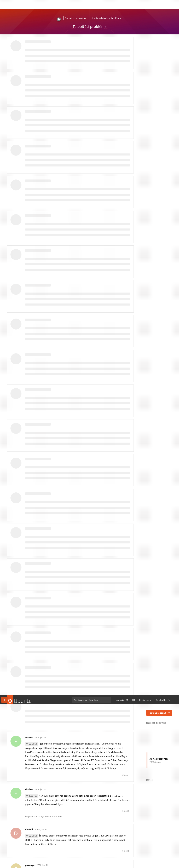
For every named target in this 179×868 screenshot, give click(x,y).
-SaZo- (33, 176)
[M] (127, 849)
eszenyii (34, 561)
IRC (136, 849)
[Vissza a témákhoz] (4, 4)
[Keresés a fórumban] (92, 4)
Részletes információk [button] (93, 862)
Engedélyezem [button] (163, 862)
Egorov (33, 100)
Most (150, 85)
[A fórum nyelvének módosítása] (121, 5)
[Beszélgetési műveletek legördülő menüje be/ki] (169, 17)
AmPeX (33, 48)
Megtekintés (95, 848)
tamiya (33, 347)
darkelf (33, 681)
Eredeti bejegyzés (156, 27)
